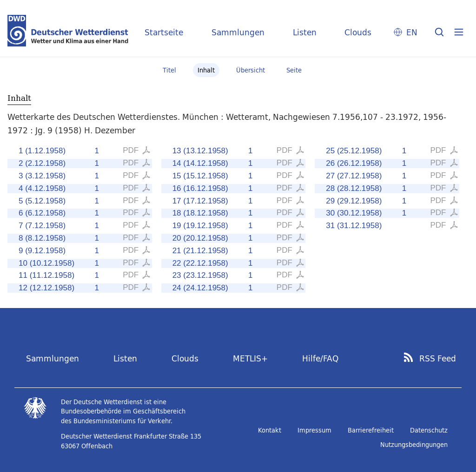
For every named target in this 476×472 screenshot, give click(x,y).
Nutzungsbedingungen (414, 445)
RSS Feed (438, 359)
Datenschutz (429, 430)
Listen (305, 32)
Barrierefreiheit (371, 430)
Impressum (314, 430)
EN (412, 32)
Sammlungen (238, 32)
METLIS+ (250, 358)
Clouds (358, 32)
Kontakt (270, 430)
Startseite (164, 32)
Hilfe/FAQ (320, 358)
